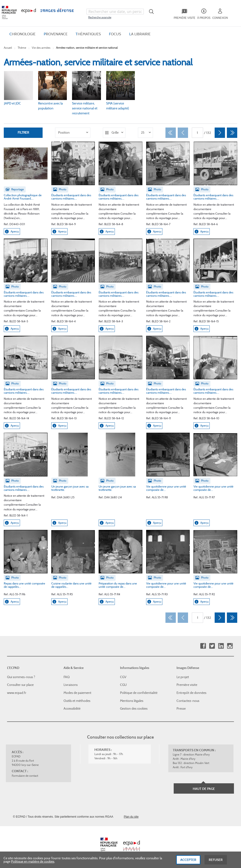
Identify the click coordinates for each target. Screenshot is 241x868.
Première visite (187, 685)
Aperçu (12, 232)
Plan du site (131, 817)
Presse (181, 708)
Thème (22, 48)
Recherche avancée (100, 17)
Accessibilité (72, 708)
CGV (123, 677)
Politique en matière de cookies (33, 861)
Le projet (183, 677)
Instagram (230, 646)
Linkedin (221, 646)
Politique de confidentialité (139, 693)
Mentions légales (132, 701)
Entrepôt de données (191, 693)
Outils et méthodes (77, 701)
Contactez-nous (188, 701)
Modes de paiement (77, 693)
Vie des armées (41, 48)
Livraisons (71, 685)
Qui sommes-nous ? (21, 677)
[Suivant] (220, 133)
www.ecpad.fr (17, 693)
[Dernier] (232, 133)
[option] (73, 133)
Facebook (203, 646)
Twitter (212, 646)
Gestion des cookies (134, 708)
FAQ (67, 677)
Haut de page (204, 789)
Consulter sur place (20, 685)
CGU (123, 685)
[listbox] (73, 133)
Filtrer (23, 132)
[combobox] (115, 12)
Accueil (8, 48)
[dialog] (120, 860)
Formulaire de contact (25, 776)
